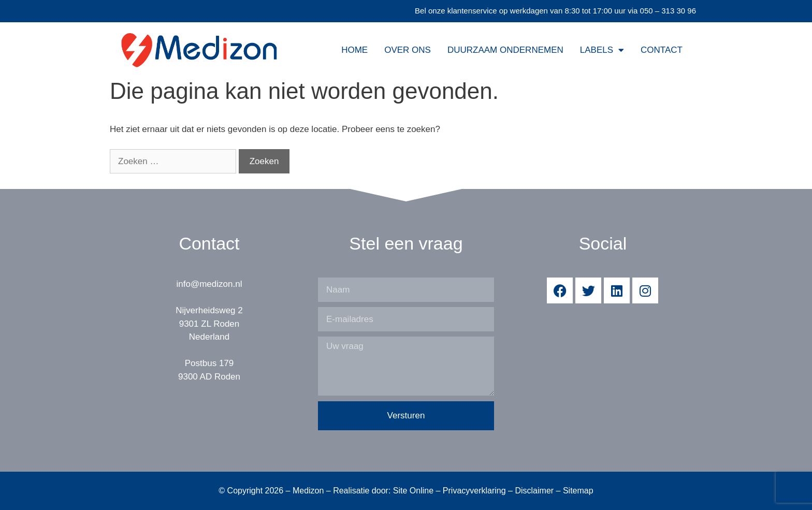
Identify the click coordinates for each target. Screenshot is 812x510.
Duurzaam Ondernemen (505, 50)
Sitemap (578, 491)
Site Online (413, 491)
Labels (602, 50)
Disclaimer (534, 491)
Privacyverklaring (474, 491)
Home (354, 50)
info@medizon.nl (209, 284)
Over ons (408, 50)
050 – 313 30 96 (668, 11)
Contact (662, 50)
